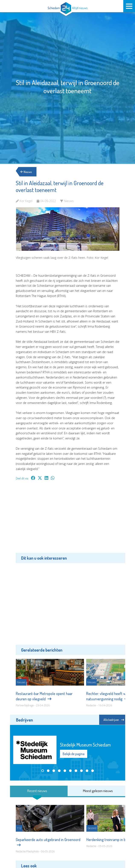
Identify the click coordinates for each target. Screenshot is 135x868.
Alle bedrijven (114, 720)
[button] (43, 771)
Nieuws (27, 172)
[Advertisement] (68, 520)
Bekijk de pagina (74, 754)
